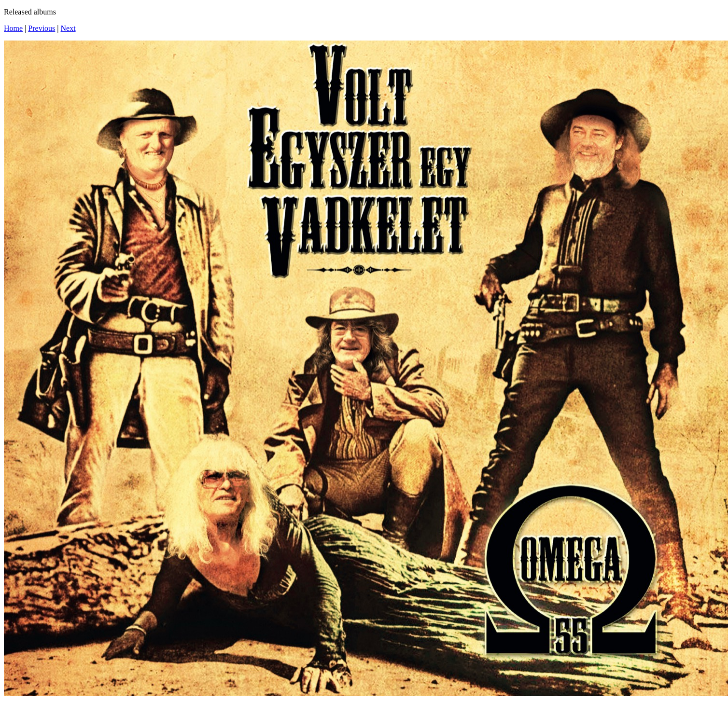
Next (68, 28)
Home (13, 28)
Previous (42, 28)
